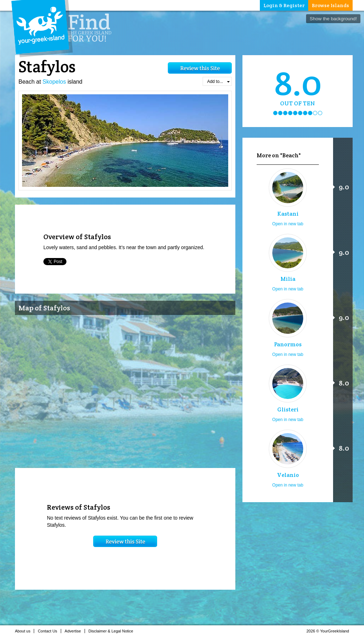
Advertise (75, 631)
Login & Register (284, 5)
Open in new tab (288, 224)
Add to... (218, 82)
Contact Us (49, 631)
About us (25, 631)
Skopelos (54, 82)
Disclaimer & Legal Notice (113, 631)
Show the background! (333, 19)
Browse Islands (330, 5)
